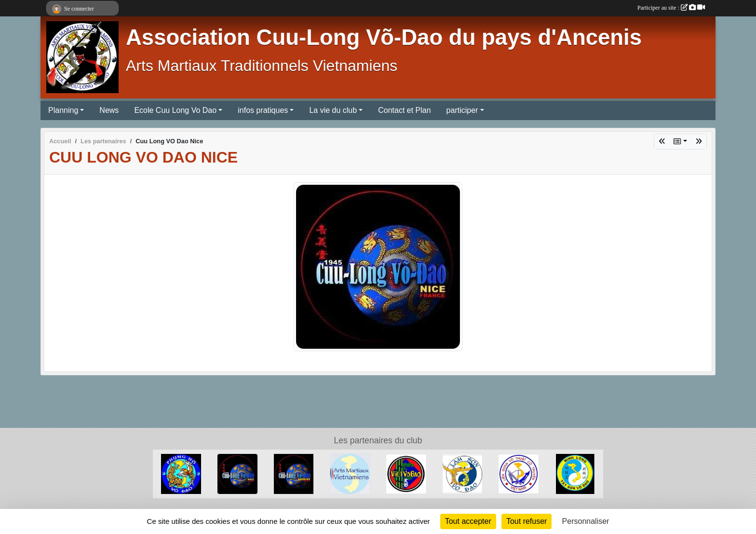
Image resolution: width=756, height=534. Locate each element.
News (109, 110)
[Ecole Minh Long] (575, 473)
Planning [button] (63, 110)
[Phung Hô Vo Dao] (181, 473)
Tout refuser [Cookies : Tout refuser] (526, 521)
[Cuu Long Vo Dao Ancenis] (294, 473)
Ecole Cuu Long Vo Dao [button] (175, 110)
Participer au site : (671, 8)
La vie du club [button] (333, 110)
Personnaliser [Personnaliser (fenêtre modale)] (586, 521)
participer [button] (462, 110)
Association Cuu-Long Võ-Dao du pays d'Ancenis (384, 37)
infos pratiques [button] (263, 110)
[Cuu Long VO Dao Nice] (237, 473)
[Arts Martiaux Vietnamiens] (350, 473)
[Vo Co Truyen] (519, 473)
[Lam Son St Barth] (463, 473)
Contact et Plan (404, 110)
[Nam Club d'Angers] (406, 473)
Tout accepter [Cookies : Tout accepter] (468, 521)
